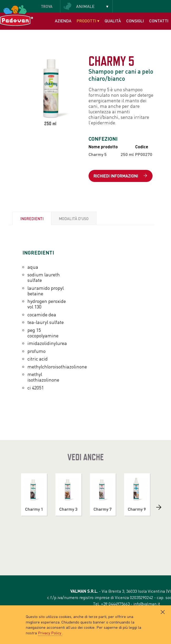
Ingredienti (32, 219)
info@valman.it (147, 604)
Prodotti (88, 21)
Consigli (135, 21)
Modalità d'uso (74, 219)
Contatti (159, 21)
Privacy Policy (50, 633)
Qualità (113, 21)
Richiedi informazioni (120, 176)
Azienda (63, 21)
